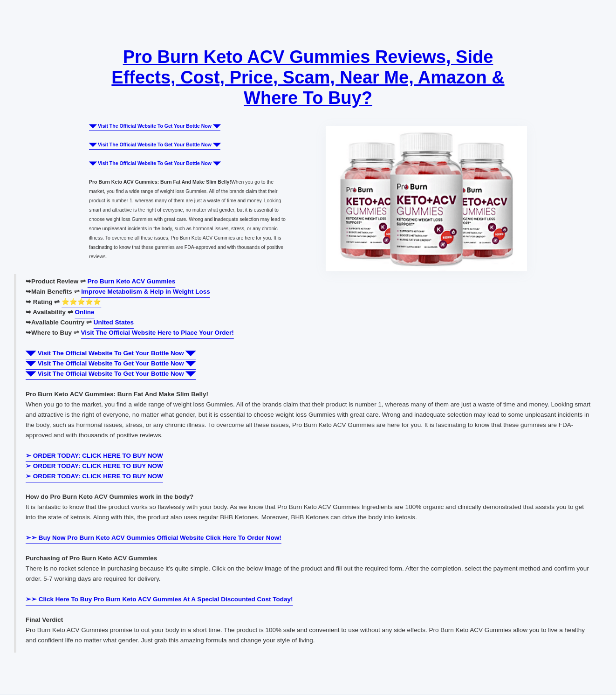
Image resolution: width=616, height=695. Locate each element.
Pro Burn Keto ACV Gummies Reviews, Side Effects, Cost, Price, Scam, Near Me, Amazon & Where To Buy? (308, 77)
